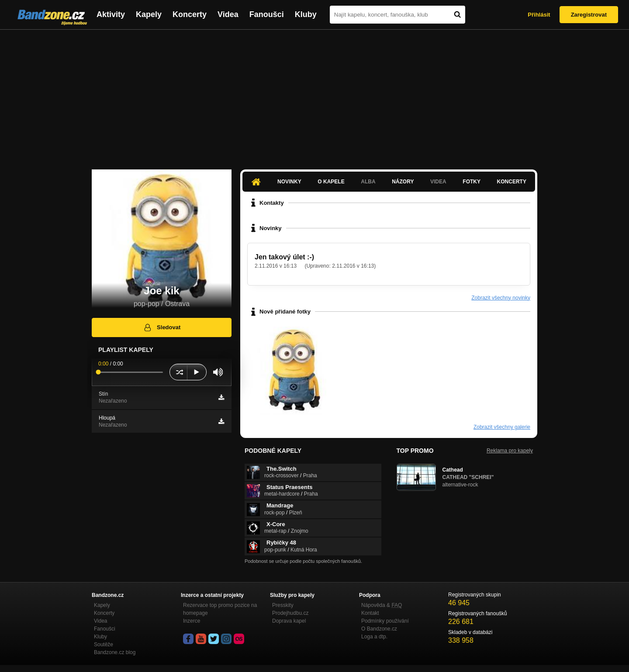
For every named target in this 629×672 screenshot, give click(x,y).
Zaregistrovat (589, 15)
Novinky (289, 182)
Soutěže (104, 644)
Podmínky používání (385, 621)
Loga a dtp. (374, 637)
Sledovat (162, 327)
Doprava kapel (289, 621)
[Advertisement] (314, 95)
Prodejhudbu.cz (290, 613)
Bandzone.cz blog (115, 652)
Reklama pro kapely (510, 451)
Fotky (472, 182)
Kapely (149, 14)
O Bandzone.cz (379, 629)
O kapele (331, 182)
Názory (403, 182)
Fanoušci (267, 14)
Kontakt (370, 613)
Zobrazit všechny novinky (501, 298)
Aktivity (111, 14)
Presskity (283, 605)
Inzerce (192, 621)
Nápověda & (382, 605)
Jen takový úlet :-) (284, 257)
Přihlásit (539, 15)
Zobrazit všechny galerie (502, 427)
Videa (228, 14)
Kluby (306, 14)
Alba (368, 182)
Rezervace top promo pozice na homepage (220, 609)
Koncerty (190, 14)
